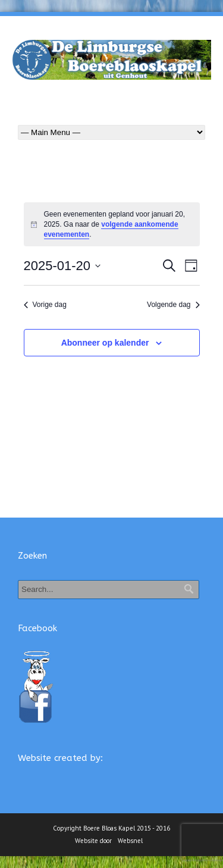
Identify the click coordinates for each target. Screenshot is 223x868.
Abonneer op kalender (105, 343)
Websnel (130, 841)
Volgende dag (173, 305)
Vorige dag (45, 305)
